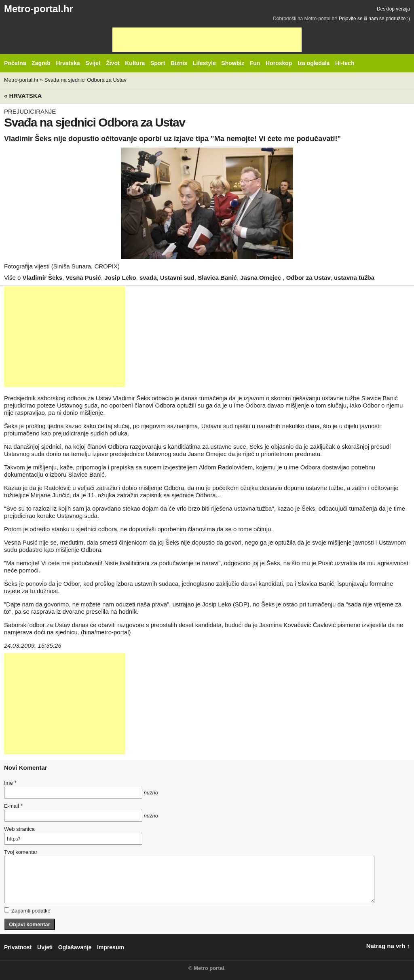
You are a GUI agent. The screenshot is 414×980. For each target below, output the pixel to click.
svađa (148, 278)
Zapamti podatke (27, 910)
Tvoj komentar (21, 852)
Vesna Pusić (83, 278)
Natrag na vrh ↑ (388, 946)
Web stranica (19, 829)
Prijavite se (351, 19)
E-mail (13, 806)
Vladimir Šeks (42, 278)
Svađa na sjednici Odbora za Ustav (86, 80)
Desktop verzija (393, 9)
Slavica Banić (217, 278)
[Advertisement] (207, 40)
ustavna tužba (354, 278)
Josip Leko (120, 278)
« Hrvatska (23, 96)
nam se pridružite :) (389, 19)
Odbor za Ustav (308, 278)
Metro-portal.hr (39, 9)
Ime (10, 783)
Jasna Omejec (261, 278)
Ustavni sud (177, 278)
